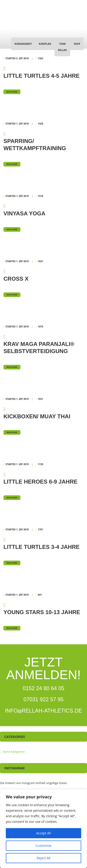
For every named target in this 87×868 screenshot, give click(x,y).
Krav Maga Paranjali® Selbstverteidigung (43, 344)
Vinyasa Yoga (43, 210)
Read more (12, 92)
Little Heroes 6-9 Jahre (43, 478)
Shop (77, 44)
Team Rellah (62, 47)
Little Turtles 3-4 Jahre (43, 543)
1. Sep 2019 (23, 124)
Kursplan (45, 44)
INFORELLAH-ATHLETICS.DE (43, 711)
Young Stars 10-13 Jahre (43, 608)
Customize (43, 846)
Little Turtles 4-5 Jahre (43, 72)
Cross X (43, 275)
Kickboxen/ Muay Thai (43, 413)
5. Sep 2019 (23, 58)
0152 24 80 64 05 (43, 688)
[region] (43, 829)
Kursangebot (23, 44)
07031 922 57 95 (43, 699)
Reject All (43, 858)
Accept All (43, 833)
